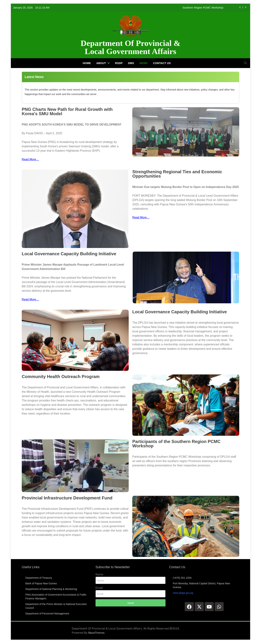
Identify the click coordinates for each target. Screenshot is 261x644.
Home (87, 63)
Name (99, 574)
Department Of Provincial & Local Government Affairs (130, 47)
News (144, 63)
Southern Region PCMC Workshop (203, 8)
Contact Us (162, 63)
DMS (131, 63)
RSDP (119, 63)
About (101, 63)
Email (99, 588)
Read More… (30, 159)
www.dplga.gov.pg (183, 593)
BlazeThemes (96, 633)
